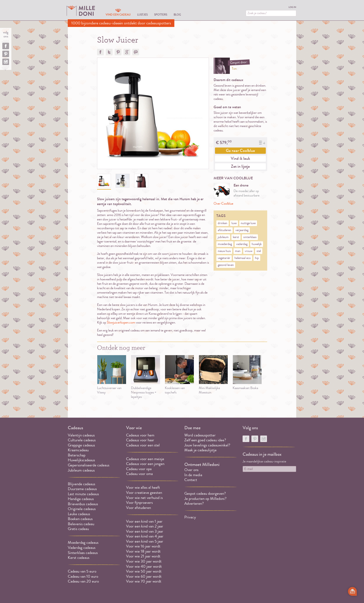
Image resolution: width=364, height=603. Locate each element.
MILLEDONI (81, 11)
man (238, 251)
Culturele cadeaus (82, 440)
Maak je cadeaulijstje (200, 450)
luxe (234, 223)
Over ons (191, 470)
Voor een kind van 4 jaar (145, 536)
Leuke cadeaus (79, 514)
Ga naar (240, 151)
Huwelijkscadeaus (81, 460)
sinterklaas (250, 237)
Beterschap (77, 455)
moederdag (225, 244)
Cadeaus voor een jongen (146, 464)
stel (259, 251)
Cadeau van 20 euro (83, 581)
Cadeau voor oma (139, 474)
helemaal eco (243, 258)
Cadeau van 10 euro (83, 576)
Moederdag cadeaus (83, 542)
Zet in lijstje (240, 166)
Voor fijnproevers (139, 503)
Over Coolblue (223, 204)
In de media (193, 475)
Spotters (161, 15)
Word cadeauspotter (200, 435)
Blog (177, 15)
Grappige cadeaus (81, 445)
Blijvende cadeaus (81, 484)
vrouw (249, 251)
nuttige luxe (248, 223)
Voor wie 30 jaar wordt (144, 561)
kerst (236, 237)
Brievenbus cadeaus (83, 504)
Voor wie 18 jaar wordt (143, 551)
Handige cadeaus (81, 499)
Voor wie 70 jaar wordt (144, 581)
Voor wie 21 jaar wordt (143, 556)
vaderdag (242, 244)
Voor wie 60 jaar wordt (144, 576)
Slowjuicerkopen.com (121, 323)
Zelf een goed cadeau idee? (205, 440)
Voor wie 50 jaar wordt (144, 571)
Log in (292, 7)
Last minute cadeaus (83, 494)
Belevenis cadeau (81, 524)
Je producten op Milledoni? (205, 499)
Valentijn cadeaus (81, 435)
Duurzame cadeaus (82, 489)
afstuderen (224, 230)
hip (257, 258)
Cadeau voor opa (139, 469)
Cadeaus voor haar (140, 440)
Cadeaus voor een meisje (145, 459)
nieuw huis (224, 251)
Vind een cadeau (118, 15)
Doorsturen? (136, 52)
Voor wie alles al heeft (143, 487)
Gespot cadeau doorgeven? (205, 493)
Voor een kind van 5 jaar (145, 541)
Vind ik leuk (240, 158)
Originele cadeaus (82, 509)
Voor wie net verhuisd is (144, 498)
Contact (191, 480)
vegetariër (224, 258)
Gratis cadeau (78, 529)
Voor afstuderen (138, 508)
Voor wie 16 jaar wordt (143, 546)
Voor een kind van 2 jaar (145, 526)
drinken (223, 223)
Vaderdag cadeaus (82, 548)
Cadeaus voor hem (140, 435)
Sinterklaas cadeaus (83, 553)
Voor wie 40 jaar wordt (144, 566)
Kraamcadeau (78, 450)
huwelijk (257, 244)
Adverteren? (194, 503)
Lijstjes (142, 15)
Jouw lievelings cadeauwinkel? (207, 445)
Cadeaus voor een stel (143, 445)
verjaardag (242, 230)
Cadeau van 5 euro (82, 571)
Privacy (190, 517)
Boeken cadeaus (80, 519)
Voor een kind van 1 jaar (144, 521)
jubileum (223, 237)
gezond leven (226, 265)
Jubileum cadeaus (81, 470)
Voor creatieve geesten (144, 493)
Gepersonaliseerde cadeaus (89, 465)
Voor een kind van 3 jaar (145, 531)
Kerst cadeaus (79, 558)
